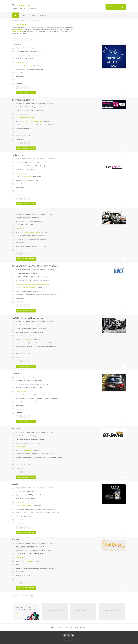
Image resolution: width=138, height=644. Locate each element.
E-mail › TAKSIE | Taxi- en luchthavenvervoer (28, 336)
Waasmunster (30, 547)
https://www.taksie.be (27, 339)
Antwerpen (19, 51)
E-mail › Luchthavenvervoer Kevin (25, 118)
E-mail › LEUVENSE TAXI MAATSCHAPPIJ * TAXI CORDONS (33, 284)
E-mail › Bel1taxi (20, 558)
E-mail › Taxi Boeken (21, 173)
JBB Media (67, 640)
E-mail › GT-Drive (21, 447)
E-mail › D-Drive (20, 502)
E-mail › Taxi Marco (21, 391)
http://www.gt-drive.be (27, 450)
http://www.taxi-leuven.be (28, 288)
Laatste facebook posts (23, 135)
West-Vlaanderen (21, 380)
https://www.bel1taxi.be (27, 561)
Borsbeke (29, 436)
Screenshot (38, 66)
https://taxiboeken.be (27, 177)
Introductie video (47, 246)
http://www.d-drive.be (27, 506)
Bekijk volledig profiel (26, 93)
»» (32, 40)
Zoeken (33, 15)
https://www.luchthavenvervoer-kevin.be (32, 121)
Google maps (34, 51)
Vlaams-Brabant (20, 107)
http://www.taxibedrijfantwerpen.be (30, 232)
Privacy (73, 640)
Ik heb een (116, 7)
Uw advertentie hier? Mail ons (55, 611)
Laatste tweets (21, 80)
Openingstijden (21, 76)
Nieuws (24, 15)
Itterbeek (28, 107)
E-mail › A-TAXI (20, 229)
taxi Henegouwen (18, 29)
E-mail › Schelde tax (21, 62)
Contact (43, 15)
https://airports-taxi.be (27, 66)
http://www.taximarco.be (27, 395)
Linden (28, 273)
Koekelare (29, 380)
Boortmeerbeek (30, 325)
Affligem (28, 491)
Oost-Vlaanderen (20, 436)
